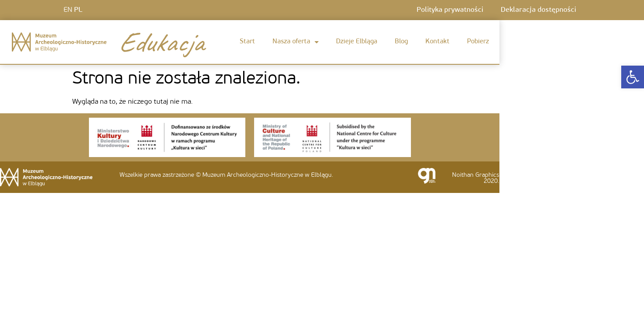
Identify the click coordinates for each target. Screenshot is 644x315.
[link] (633, 77)
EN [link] (68, 10)
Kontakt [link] (437, 42)
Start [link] (247, 42)
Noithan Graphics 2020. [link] (476, 178)
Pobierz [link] (478, 42)
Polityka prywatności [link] (450, 10)
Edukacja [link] (161, 42)
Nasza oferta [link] (295, 42)
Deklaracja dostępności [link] (538, 10)
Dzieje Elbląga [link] (357, 42)
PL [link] (78, 10)
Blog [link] (401, 42)
